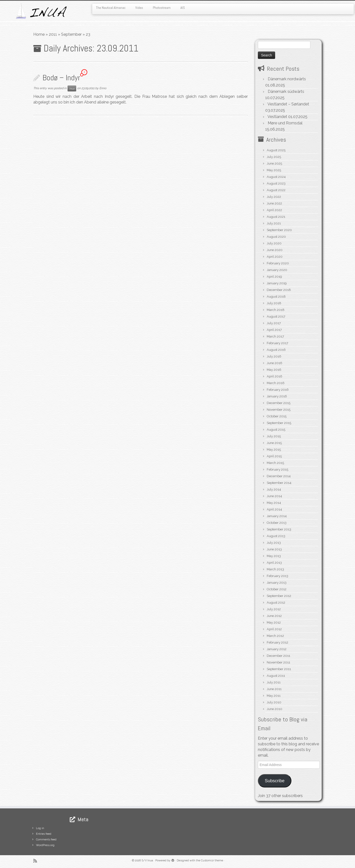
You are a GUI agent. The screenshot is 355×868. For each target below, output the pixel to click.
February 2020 (278, 263)
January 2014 (277, 516)
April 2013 (274, 563)
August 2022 (276, 190)
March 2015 (275, 463)
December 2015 (279, 403)
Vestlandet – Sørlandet (288, 104)
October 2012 (277, 589)
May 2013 (274, 556)
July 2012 (274, 609)
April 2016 (275, 376)
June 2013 (274, 549)
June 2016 (275, 363)
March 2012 (275, 636)
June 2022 (274, 203)
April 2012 (274, 629)
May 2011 (274, 696)
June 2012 (274, 616)
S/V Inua (147, 860)
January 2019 (277, 283)
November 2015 (279, 410)
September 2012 (279, 596)
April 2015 (274, 456)
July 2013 (274, 543)
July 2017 (274, 323)
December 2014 (279, 476)
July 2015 (274, 436)
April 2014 (274, 509)
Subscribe (275, 781)
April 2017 (274, 330)
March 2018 (276, 310)
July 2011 (274, 682)
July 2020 (274, 243)
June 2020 (275, 250)
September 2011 (279, 669)
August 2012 (276, 603)
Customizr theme (212, 860)
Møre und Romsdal (285, 123)
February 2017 (277, 343)
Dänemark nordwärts (287, 79)
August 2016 (276, 350)
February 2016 (278, 390)
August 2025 (276, 150)
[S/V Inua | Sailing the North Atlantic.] (41, 11)
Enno (103, 88)
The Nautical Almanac (111, 8)
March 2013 (275, 569)
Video (139, 8)
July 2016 (274, 356)
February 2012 (277, 642)
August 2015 (276, 430)
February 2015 (277, 469)
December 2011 (278, 656)
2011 (53, 34)
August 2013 (276, 536)
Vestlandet (277, 117)
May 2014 (274, 503)
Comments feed (46, 840)
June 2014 (274, 496)
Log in (40, 828)
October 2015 (277, 416)
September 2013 (279, 529)
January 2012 (277, 649)
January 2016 (277, 396)
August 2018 (276, 297)
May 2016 (274, 370)
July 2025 (274, 157)
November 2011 (278, 662)
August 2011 (276, 676)
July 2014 (274, 489)
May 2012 (274, 622)
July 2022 (274, 197)
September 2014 (279, 483)
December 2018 (279, 290)
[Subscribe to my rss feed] (37, 861)
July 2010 (274, 702)
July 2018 (274, 303)
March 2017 (275, 336)
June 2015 (274, 443)
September (71, 34)
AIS (183, 8)
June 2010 (275, 709)
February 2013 (277, 576)
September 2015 (279, 423)
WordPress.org (45, 845)
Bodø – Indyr (61, 78)
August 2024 (276, 177)
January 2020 (277, 270)
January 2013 (277, 583)
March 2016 (276, 383)
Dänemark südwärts (286, 92)
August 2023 (276, 183)
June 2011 (274, 689)
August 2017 (276, 316)
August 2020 (276, 237)
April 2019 (274, 277)
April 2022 (274, 210)
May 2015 (274, 450)
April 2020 (275, 257)
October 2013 (277, 523)
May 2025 (274, 170)
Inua (72, 88)
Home (39, 34)
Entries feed (44, 834)
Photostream (162, 8)
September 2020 (279, 230)
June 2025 (274, 163)
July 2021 (274, 223)
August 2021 (276, 217)
